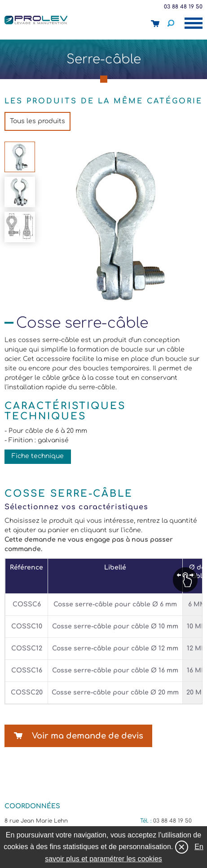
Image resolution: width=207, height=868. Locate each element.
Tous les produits (37, 121)
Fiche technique (38, 456)
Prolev (36, 20)
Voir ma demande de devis (88, 736)
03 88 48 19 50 (183, 7)
